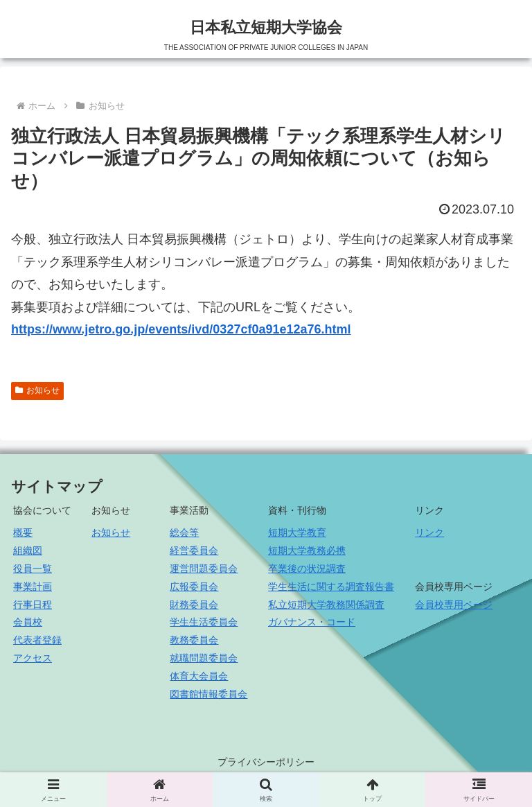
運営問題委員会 (204, 569)
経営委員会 (194, 550)
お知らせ (37, 390)
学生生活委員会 (204, 622)
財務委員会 (194, 605)
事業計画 (33, 587)
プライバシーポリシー (266, 762)
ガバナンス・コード (312, 622)
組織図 (28, 550)
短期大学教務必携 (307, 550)
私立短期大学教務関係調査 (326, 605)
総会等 (184, 532)
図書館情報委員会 (209, 694)
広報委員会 (194, 587)
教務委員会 (194, 640)
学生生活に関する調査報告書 (331, 587)
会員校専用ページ (454, 605)
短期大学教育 (297, 532)
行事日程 (33, 605)
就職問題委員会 (204, 658)
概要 (23, 532)
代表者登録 (37, 640)
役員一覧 (33, 569)
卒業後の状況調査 (307, 569)
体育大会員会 (199, 676)
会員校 (28, 622)
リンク (429, 532)
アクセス (33, 658)
